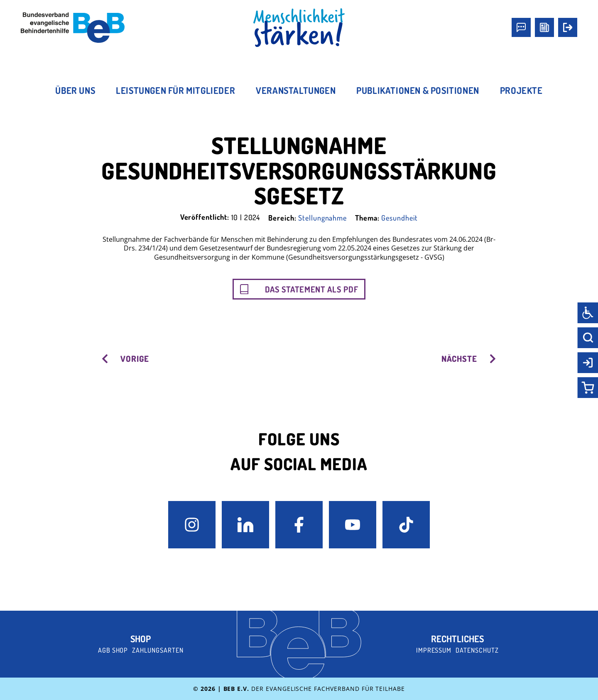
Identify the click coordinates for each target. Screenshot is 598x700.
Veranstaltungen (296, 90)
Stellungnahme (322, 218)
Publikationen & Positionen (418, 90)
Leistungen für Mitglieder (175, 90)
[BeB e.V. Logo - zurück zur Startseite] (73, 28)
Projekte (521, 90)
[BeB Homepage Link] (299, 28)
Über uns (75, 90)
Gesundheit (399, 218)
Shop (141, 639)
